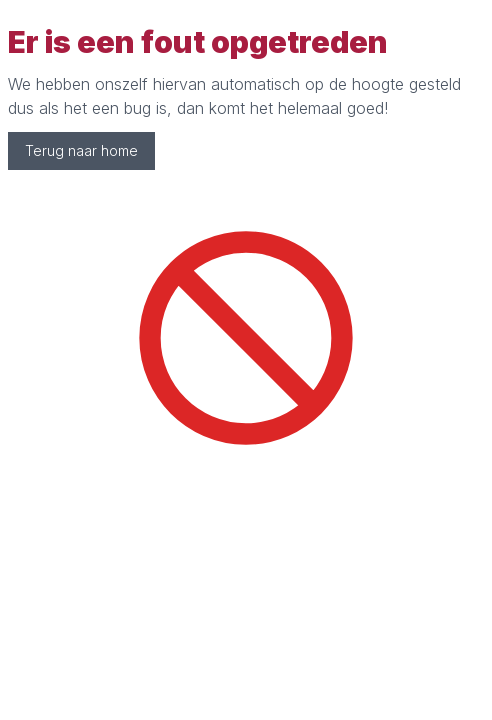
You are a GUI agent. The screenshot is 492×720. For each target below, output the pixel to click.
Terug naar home (81, 150)
